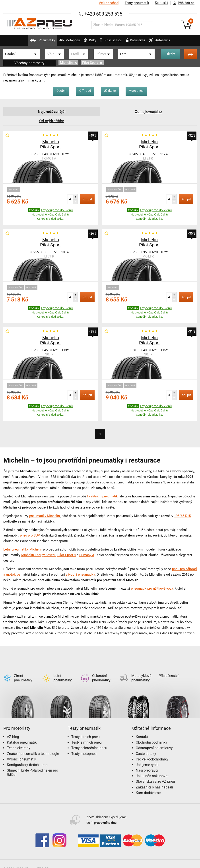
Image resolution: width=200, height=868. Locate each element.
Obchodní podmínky (151, 735)
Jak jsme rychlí (148, 758)
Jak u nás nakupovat (152, 769)
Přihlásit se (183, 3)
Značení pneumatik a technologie (33, 747)
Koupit (87, 199)
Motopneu (58, 42)
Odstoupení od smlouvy (154, 741)
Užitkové (111, 91)
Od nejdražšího (52, 121)
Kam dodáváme (148, 786)
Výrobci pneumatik (21, 752)
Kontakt (161, 3)
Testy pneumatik (136, 3)
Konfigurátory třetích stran (27, 758)
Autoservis (173, 42)
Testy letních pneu (85, 730)
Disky (84, 42)
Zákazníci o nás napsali (154, 780)
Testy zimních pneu (86, 735)
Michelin (68, 63)
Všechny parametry (29, 63)
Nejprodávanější (52, 111)
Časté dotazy (146, 747)
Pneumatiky (25, 42)
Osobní (56, 91)
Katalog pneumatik (22, 735)
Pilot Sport (92, 63)
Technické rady (19, 741)
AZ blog (13, 730)
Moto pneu (141, 91)
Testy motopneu (84, 747)
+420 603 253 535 (103, 14)
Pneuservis (143, 42)
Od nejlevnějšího (148, 111)
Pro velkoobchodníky (152, 752)
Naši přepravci (147, 763)
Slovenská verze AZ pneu (155, 774)
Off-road (83, 91)
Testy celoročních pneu (89, 741)
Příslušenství (114, 40)
